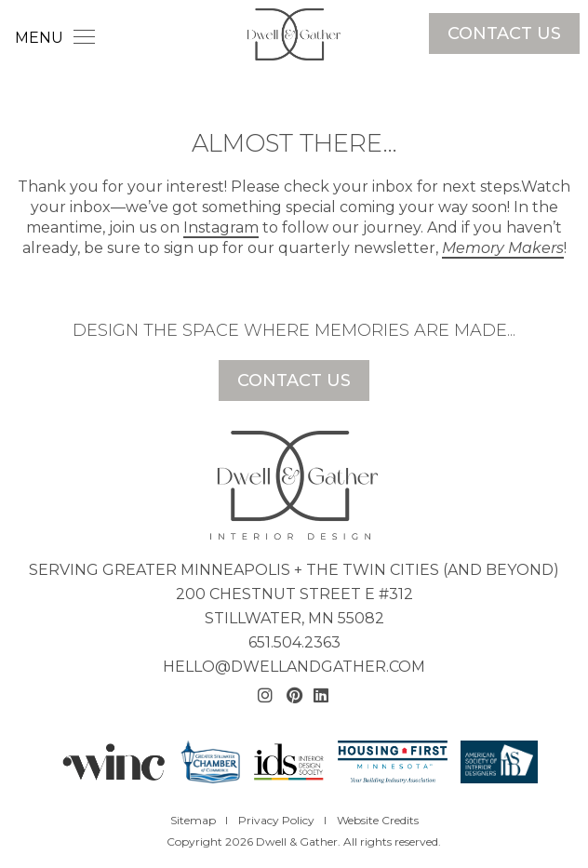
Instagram (221, 227)
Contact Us (504, 33)
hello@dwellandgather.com (294, 667)
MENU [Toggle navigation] (55, 38)
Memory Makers (503, 248)
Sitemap (193, 820)
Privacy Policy (276, 820)
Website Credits (378, 820)
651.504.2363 (294, 642)
